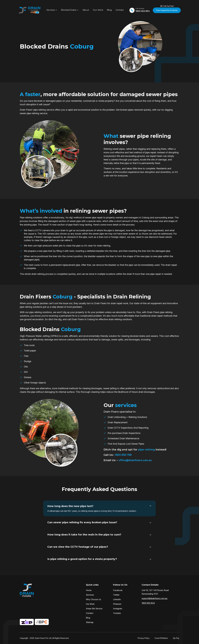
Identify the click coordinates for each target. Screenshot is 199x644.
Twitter (116, 595)
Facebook (118, 590)
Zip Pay (176, 638)
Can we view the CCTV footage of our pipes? (78, 547)
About (86, 10)
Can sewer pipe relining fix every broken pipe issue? (82, 522)
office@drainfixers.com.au (135, 460)
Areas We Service (94, 609)
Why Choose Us (93, 599)
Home (89, 590)
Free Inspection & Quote (167, 10)
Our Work (98, 10)
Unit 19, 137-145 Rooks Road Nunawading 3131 (155, 592)
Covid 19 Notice (161, 638)
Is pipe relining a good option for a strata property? (82, 559)
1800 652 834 (148, 603)
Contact (120, 10)
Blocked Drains (69, 10)
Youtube (117, 613)
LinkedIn (117, 599)
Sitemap (90, 622)
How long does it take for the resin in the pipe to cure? (84, 535)
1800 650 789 (123, 455)
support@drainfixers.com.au (155, 598)
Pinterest (117, 604)
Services (51, 10)
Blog (109, 10)
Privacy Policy (144, 638)
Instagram (118, 609)
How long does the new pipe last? (70, 506)
